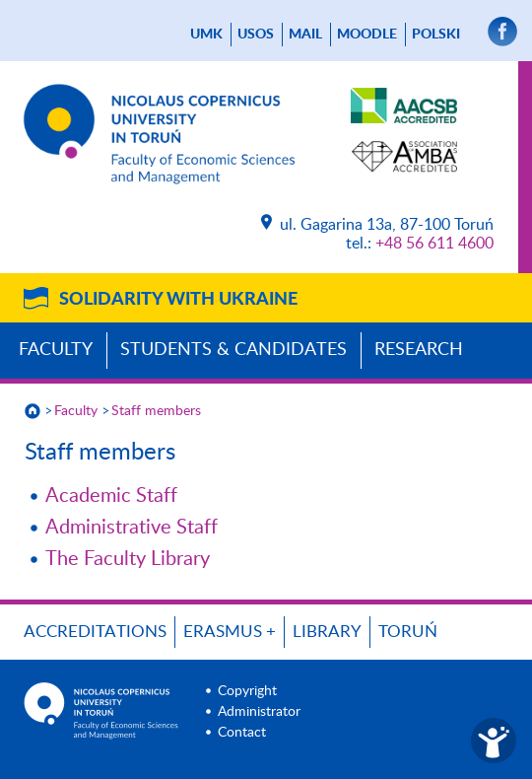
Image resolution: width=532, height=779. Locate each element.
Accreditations (95, 632)
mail (305, 35)
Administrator (259, 712)
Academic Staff (111, 496)
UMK (206, 35)
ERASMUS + (230, 632)
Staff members (156, 411)
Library (327, 632)
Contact (242, 733)
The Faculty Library (128, 559)
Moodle (367, 35)
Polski (436, 35)
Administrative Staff (132, 528)
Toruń (408, 632)
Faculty (56, 350)
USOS (256, 35)
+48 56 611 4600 (434, 244)
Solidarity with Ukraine (178, 300)
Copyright (247, 691)
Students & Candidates (233, 350)
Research (419, 350)
